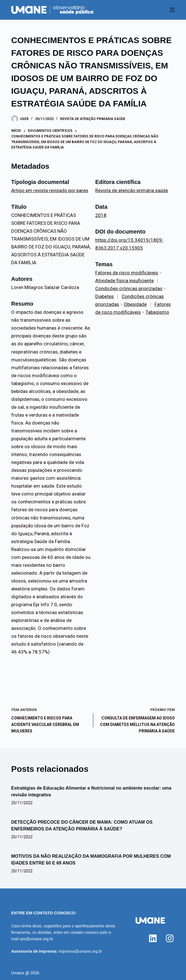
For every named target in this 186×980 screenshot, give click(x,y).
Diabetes (105, 296)
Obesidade (135, 304)
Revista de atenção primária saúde (93, 119)
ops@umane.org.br (36, 939)
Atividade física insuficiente (124, 281)
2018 (101, 215)
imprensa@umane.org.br (80, 951)
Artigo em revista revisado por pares (50, 190)
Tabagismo (157, 312)
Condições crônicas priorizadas (129, 288)
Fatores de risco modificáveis (127, 273)
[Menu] (172, 10)
